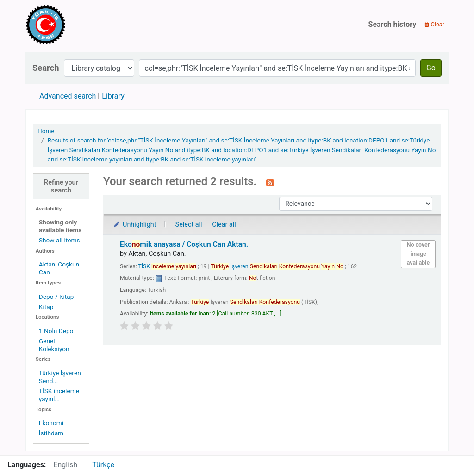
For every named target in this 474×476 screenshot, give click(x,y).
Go (431, 68)
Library (113, 96)
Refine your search (61, 186)
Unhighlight (134, 225)
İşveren (277, 266)
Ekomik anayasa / (184, 244)
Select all (189, 225)
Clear (434, 24)
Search (46, 68)
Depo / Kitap (56, 297)
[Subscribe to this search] (270, 182)
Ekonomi (51, 423)
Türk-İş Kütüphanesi (72, 25)
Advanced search (68, 96)
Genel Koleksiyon (54, 345)
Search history (393, 24)
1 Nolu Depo (56, 331)
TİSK (167, 266)
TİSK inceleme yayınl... (59, 395)
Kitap (46, 307)
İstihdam (51, 433)
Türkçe (103, 465)
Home (46, 131)
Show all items (59, 240)
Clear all (224, 225)
